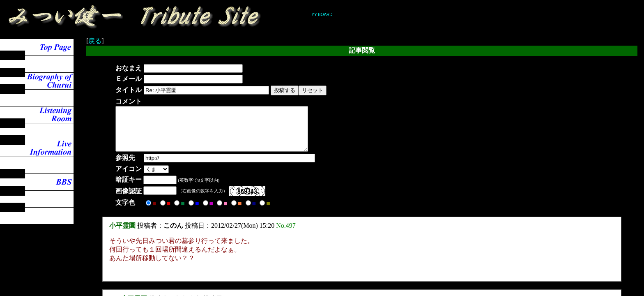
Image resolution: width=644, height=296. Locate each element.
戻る (95, 41)
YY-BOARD (322, 15)
